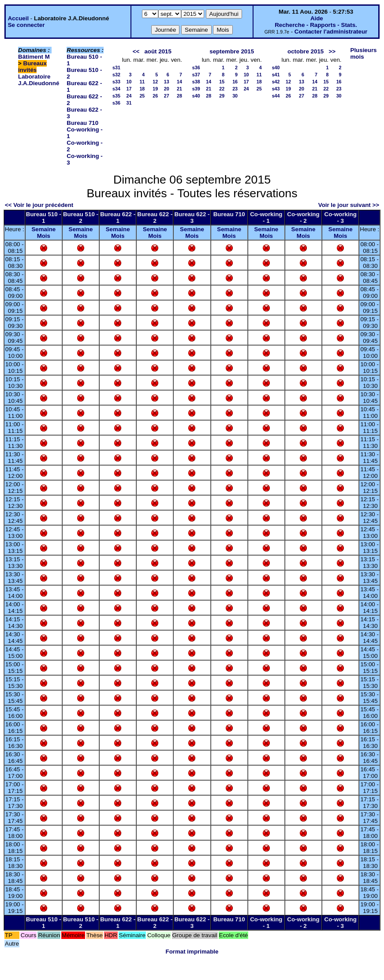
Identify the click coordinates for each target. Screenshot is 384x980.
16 (235, 82)
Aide (317, 18)
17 (129, 89)
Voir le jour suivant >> (349, 205)
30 (235, 96)
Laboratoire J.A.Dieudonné (39, 80)
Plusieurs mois (364, 53)
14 (179, 82)
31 (129, 103)
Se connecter (26, 25)
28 (179, 96)
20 (167, 89)
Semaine (43, 229)
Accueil (18, 18)
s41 (276, 75)
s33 (116, 82)
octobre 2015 (306, 51)
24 (129, 96)
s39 (196, 89)
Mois (44, 236)
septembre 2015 (232, 51)
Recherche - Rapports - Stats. (316, 25)
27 (167, 96)
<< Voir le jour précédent (39, 205)
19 (155, 89)
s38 (196, 82)
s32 (116, 75)
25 (142, 96)
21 (179, 89)
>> (332, 51)
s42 (276, 82)
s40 (196, 96)
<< (136, 51)
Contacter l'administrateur (331, 32)
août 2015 (158, 51)
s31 (116, 68)
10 (129, 82)
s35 (116, 96)
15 (222, 82)
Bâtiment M (34, 57)
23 (235, 89)
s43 (276, 89)
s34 (116, 89)
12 (155, 82)
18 (142, 89)
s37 (196, 75)
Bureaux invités (32, 67)
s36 (116, 103)
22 (222, 89)
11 (142, 82)
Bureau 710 (82, 123)
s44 (276, 96)
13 (167, 82)
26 (155, 96)
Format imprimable (192, 952)
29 (222, 96)
